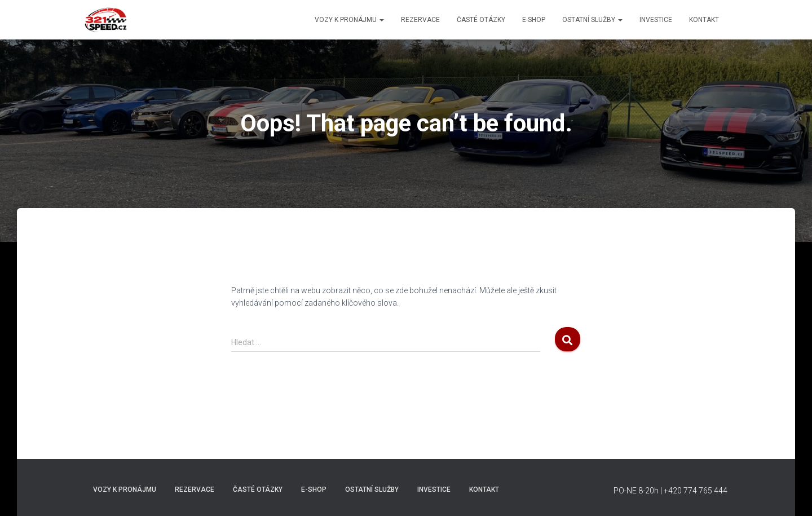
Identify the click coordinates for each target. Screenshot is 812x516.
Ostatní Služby (592, 20)
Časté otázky (481, 20)
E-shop (534, 20)
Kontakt (704, 20)
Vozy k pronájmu (349, 20)
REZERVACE (420, 20)
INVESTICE (656, 20)
